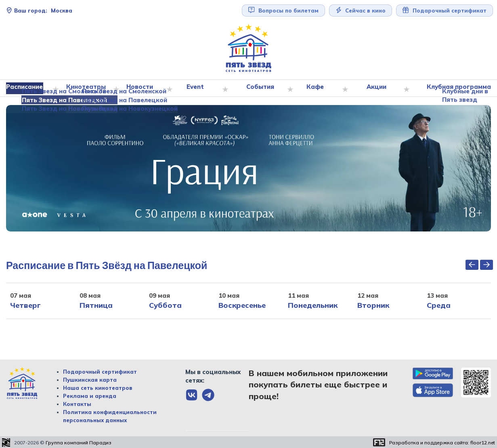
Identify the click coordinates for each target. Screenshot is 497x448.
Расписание (28, 88)
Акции (377, 88)
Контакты (77, 404)
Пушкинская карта (90, 380)
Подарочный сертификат (445, 10)
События (262, 88)
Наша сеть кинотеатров (98, 388)
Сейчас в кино (361, 10)
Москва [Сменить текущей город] (39, 11)
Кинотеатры (89, 88)
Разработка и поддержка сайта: (442, 443)
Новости (142, 88)
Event (197, 88)
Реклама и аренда (90, 396)
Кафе (317, 88)
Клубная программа (457, 88)
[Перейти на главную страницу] (249, 48)
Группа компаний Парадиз (79, 443)
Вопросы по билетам (283, 10)
